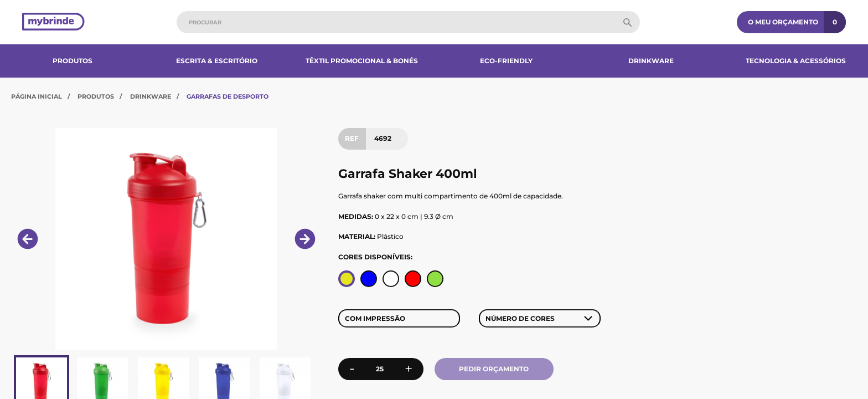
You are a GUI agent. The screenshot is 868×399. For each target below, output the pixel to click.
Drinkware (651, 61)
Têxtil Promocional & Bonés (362, 61)
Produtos (73, 61)
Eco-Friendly (506, 61)
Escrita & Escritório (217, 61)
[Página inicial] (53, 22)
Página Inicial (37, 96)
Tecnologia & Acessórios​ (796, 61)
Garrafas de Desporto (228, 96)
